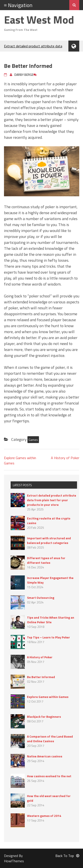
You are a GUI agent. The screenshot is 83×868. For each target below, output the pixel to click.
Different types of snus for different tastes (46, 560)
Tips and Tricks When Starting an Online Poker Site (51, 620)
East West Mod (39, 20)
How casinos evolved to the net (49, 776)
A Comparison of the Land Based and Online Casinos (50, 739)
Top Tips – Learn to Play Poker (48, 637)
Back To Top (67, 856)
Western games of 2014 (44, 816)
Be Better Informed (41, 677)
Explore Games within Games (48, 697)
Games (33, 440)
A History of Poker (65, 458)
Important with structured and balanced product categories (49, 540)
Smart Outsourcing (41, 598)
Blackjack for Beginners (44, 717)
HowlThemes (14, 861)
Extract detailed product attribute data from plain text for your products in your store (52, 500)
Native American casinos (45, 756)
